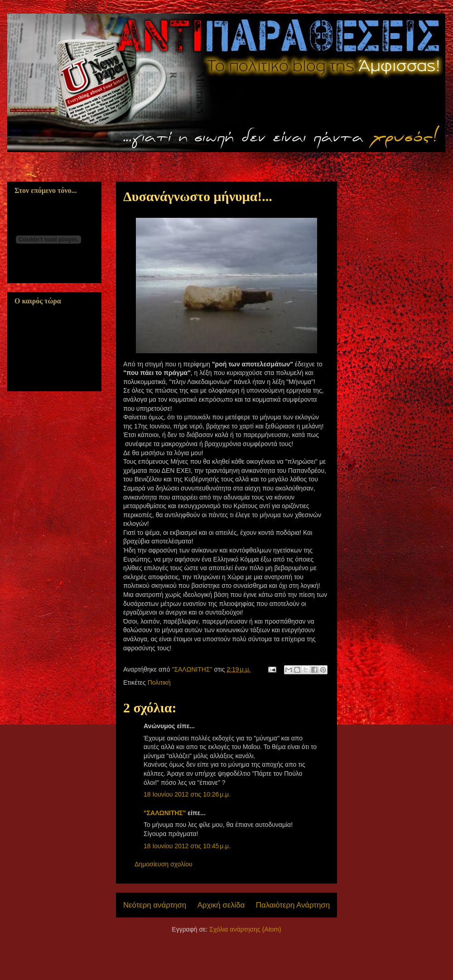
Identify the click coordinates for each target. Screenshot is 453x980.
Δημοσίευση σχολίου (164, 864)
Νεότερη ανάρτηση (155, 905)
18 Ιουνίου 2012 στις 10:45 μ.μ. (187, 846)
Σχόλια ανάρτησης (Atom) (245, 929)
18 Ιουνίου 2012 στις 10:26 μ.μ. (187, 794)
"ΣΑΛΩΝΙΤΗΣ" (165, 813)
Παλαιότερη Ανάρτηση (293, 905)
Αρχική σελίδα (221, 905)
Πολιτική (159, 682)
